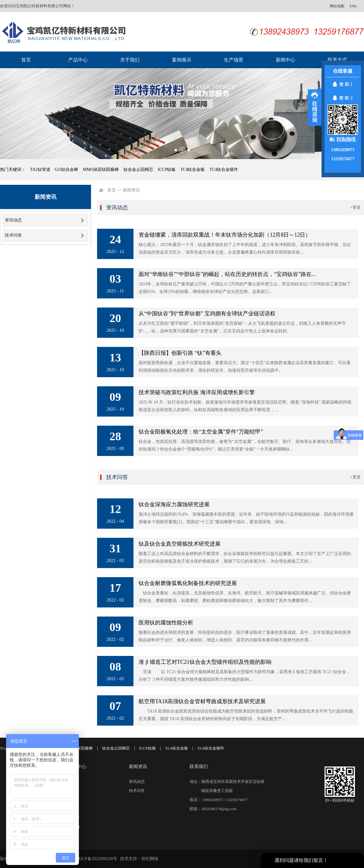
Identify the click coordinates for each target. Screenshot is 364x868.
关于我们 (130, 60)
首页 (26, 60)
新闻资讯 (131, 190)
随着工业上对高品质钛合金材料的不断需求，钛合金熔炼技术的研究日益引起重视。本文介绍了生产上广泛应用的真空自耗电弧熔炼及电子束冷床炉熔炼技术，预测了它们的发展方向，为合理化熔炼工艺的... (245, 557)
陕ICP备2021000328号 (97, 859)
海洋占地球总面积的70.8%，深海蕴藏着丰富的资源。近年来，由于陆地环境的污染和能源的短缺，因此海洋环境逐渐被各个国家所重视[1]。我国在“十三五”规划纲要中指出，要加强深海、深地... (246, 518)
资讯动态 (13, 220)
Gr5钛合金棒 (67, 170)
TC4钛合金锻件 (224, 170)
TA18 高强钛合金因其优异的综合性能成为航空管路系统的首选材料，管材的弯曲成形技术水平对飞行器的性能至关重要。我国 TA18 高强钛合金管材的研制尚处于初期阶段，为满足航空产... (246, 715)
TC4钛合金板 (192, 170)
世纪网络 (150, 859)
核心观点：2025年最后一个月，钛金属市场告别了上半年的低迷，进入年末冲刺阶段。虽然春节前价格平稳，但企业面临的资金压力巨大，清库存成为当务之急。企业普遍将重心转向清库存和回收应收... (245, 248)
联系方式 (337, 60)
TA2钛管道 (40, 170)
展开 (315, 108)
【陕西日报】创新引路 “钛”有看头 (180, 353)
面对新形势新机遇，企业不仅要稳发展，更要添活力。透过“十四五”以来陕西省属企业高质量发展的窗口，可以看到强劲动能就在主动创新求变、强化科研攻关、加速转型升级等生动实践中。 (244, 367)
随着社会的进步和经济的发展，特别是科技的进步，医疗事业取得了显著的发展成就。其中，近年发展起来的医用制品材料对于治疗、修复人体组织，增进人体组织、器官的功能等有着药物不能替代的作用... (245, 636)
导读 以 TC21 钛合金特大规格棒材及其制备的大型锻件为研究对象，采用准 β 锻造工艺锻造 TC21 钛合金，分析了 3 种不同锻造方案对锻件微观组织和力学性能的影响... (244, 676)
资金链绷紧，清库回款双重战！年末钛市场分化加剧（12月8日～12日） (225, 235)
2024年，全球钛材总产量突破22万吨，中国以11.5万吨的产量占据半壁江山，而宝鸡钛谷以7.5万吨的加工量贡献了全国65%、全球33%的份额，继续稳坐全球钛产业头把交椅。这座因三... (245, 288)
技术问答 (13, 235)
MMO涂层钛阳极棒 (101, 170)
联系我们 (199, 767)
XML (353, 6)
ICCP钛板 (167, 170)
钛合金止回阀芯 (138, 170)
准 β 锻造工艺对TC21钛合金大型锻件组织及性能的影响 (205, 662)
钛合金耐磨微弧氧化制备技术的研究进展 (188, 583)
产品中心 (78, 60)
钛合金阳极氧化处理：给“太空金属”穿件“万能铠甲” (201, 432)
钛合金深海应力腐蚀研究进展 (174, 504)
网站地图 (337, 6)
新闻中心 (285, 60)
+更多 (356, 207)
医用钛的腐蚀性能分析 (166, 623)
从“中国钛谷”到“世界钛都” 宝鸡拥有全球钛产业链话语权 (207, 314)
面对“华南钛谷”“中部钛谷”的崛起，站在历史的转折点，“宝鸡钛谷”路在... (227, 274)
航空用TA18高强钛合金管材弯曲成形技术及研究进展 (202, 701)
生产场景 (234, 60)
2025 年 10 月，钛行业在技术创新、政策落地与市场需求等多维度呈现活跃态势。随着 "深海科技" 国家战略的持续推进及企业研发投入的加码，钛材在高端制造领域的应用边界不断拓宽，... (245, 406)
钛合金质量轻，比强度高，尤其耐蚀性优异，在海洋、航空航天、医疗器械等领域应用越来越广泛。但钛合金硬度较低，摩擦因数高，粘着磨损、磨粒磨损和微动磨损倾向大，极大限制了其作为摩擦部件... (245, 597)
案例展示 (182, 60)
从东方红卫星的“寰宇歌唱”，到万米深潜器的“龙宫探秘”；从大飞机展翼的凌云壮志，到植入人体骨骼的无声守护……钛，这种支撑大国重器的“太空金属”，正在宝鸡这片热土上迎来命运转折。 (242, 327)
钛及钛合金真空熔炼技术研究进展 (180, 544)
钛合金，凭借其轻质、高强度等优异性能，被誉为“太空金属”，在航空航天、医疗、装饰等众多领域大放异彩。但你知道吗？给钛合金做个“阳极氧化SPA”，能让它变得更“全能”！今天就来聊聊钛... (244, 445)
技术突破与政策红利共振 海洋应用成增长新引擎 (197, 392)
